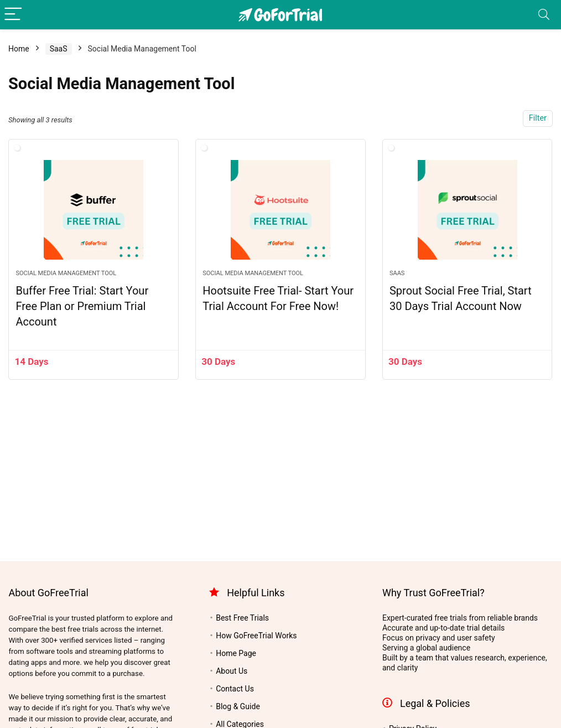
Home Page (236, 653)
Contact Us (235, 689)
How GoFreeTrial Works (256, 636)
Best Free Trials (242, 618)
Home (19, 49)
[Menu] (13, 15)
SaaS (59, 49)
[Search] (544, 15)
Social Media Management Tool (66, 273)
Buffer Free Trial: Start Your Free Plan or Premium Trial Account (82, 306)
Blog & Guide (238, 706)
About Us (232, 671)
